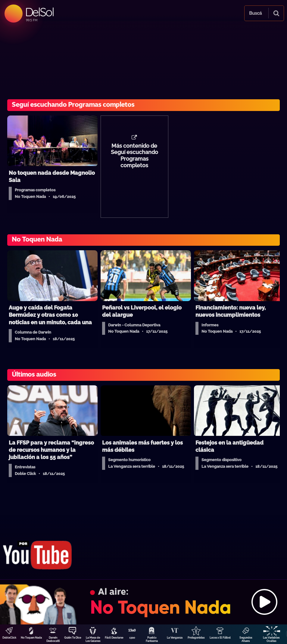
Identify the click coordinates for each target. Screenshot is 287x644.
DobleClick (9, 638)
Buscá (255, 13)
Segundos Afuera (246, 639)
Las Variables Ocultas (271, 639)
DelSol (39, 12)
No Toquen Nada (31, 638)
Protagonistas (196, 638)
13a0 (132, 638)
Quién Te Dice (73, 638)
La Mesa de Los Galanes (93, 639)
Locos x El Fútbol (220, 638)
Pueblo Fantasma (152, 639)
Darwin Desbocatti (53, 639)
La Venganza (175, 638)
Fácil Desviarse (114, 638)
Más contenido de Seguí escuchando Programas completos (134, 156)
